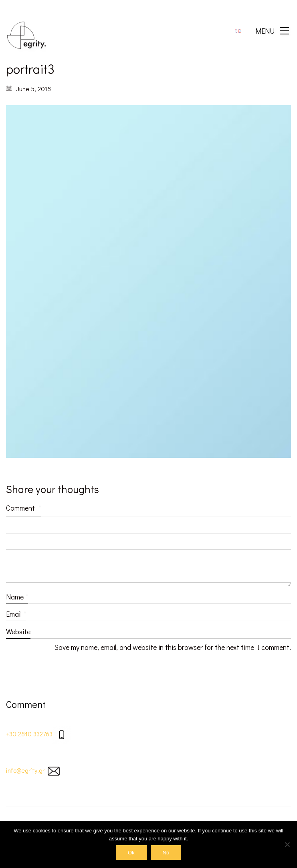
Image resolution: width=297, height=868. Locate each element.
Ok (131, 853)
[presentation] (67, 676)
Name (17, 597)
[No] (287, 844)
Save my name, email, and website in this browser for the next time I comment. (173, 647)
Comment (23, 508)
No (166, 853)
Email (16, 614)
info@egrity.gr (25, 770)
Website (18, 631)
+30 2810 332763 (29, 734)
